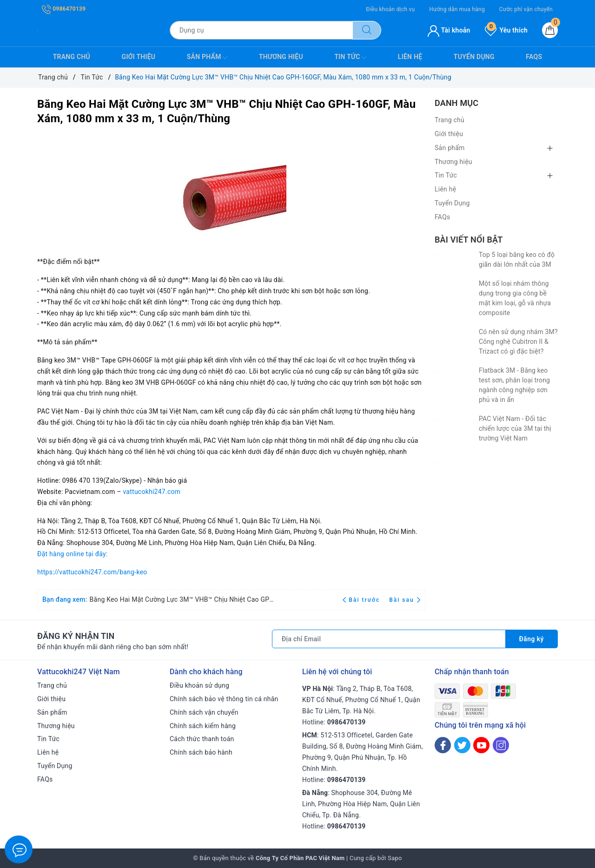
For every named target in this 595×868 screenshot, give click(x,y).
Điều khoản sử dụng (199, 685)
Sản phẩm (207, 58)
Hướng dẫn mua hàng (457, 9)
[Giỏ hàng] (550, 30)
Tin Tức (350, 58)
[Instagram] (501, 745)
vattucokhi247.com (152, 492)
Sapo (395, 858)
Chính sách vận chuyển (204, 712)
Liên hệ (410, 57)
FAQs (534, 57)
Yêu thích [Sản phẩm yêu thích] (506, 30)
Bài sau (405, 600)
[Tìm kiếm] (367, 30)
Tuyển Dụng (474, 57)
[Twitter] (462, 745)
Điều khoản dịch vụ (390, 9)
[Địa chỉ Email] (389, 639)
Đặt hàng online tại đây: (73, 554)
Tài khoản (449, 30)
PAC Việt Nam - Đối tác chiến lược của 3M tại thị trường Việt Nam (515, 428)
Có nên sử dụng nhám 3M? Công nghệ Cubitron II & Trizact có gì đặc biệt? (518, 342)
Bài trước (362, 600)
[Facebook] (443, 745)
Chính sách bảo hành (201, 752)
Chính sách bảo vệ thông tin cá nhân (224, 699)
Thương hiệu (281, 57)
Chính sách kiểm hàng (203, 726)
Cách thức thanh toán (202, 739)
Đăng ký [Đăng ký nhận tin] (531, 639)
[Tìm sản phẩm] (261, 30)
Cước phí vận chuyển (526, 9)
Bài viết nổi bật (469, 240)
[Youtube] (481, 745)
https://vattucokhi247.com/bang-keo (92, 572)
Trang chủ (72, 57)
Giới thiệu (139, 57)
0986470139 (64, 9)
